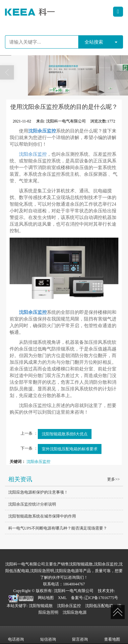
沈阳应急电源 (75, 612)
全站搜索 (94, 42)
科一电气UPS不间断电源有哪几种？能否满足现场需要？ (58, 528)
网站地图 (46, 598)
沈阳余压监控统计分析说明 (32, 504)
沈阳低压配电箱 (99, 606)
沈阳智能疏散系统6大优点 (65, 434)
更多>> (113, 479)
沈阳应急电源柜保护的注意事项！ (38, 492)
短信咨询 (48, 635)
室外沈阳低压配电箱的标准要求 (70, 449)
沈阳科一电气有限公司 (74, 591)
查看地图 (112, 635)
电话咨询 (16, 635)
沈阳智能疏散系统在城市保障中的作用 (42, 516)
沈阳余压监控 (33, 154)
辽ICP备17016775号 (101, 598)
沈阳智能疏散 (41, 606)
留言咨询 (80, 635)
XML (63, 598)
